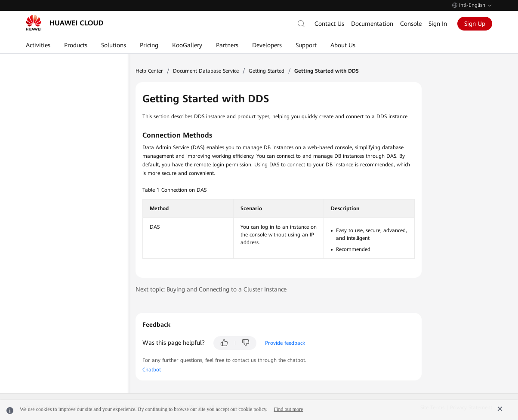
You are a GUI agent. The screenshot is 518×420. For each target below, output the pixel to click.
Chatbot (152, 370)
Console (411, 24)
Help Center (149, 71)
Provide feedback (285, 343)
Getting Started (267, 71)
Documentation (372, 24)
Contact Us (329, 24)
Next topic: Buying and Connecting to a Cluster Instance (211, 289)
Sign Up (475, 24)
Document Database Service (206, 71)
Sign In (438, 24)
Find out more (288, 409)
